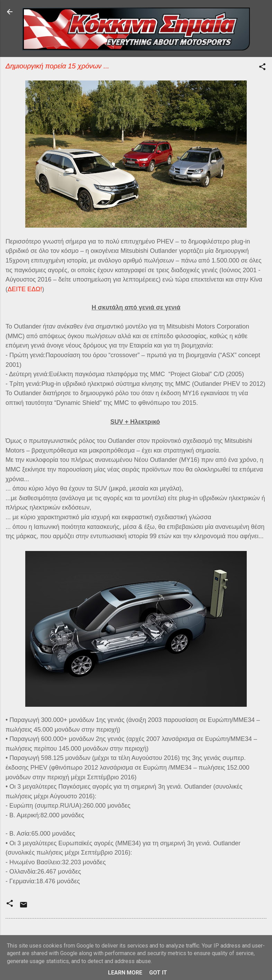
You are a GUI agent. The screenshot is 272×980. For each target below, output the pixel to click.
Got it (158, 973)
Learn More (125, 973)
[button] (262, 68)
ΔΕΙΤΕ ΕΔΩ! (25, 289)
